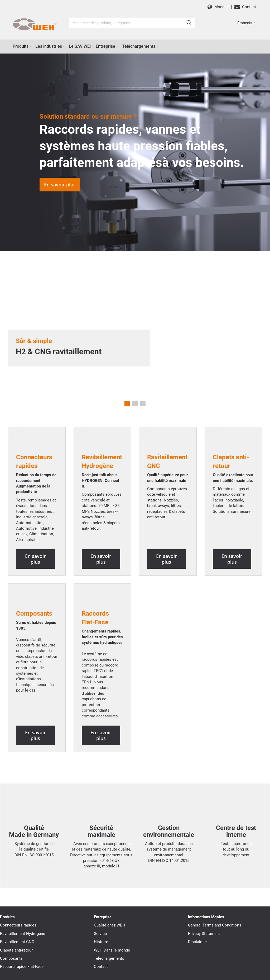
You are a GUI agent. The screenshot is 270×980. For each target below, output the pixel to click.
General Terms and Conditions (215, 892)
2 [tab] (135, 403)
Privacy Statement (204, 900)
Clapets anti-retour (16, 916)
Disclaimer (197, 908)
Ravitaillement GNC (17, 908)
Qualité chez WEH (110, 892)
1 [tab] (127, 403)
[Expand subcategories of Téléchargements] (157, 47)
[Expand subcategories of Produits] (30, 47)
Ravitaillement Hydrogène (23, 900)
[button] (247, 23)
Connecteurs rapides (18, 892)
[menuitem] (22, 46)
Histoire (101, 908)
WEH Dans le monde (112, 916)
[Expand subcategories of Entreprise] (117, 47)
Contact (101, 933)
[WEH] (34, 25)
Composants (34, 591)
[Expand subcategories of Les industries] (64, 47)
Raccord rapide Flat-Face (22, 933)
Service (100, 900)
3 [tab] (143, 403)
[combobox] (132, 23)
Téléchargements (109, 925)
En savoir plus (60, 185)
